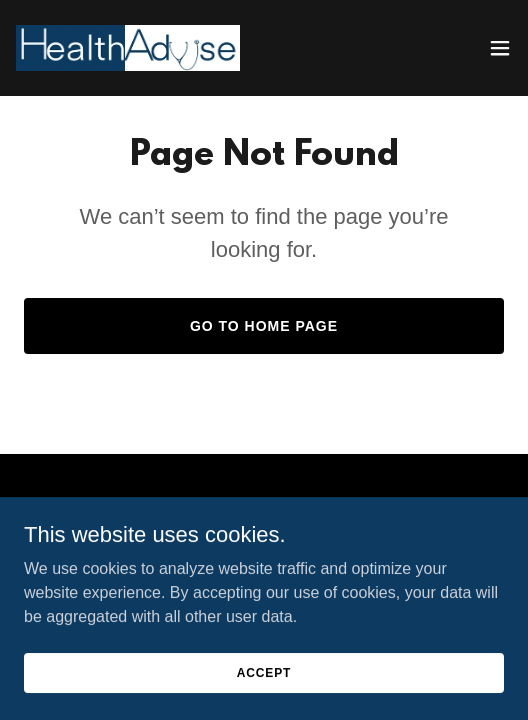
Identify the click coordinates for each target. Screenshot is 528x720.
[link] (128, 48)
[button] (500, 48)
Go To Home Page (264, 326)
